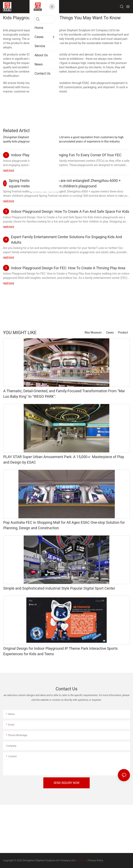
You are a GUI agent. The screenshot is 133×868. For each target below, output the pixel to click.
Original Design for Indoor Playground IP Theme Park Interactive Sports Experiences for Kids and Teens (60, 651)
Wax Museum (93, 332)
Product (123, 332)
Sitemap (82, 860)
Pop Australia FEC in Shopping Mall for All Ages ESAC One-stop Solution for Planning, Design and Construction (64, 525)
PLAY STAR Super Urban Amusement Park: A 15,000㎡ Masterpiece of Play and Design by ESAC (64, 460)
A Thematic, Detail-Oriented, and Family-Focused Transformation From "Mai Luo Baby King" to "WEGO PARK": (64, 394)
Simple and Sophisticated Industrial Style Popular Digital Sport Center (59, 588)
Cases (110, 332)
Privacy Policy (96, 860)
